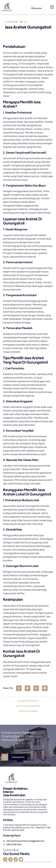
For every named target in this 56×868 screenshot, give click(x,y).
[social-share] (19, 688)
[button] (52, 7)
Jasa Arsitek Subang (28, 711)
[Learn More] (14, 757)
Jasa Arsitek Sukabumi (28, 701)
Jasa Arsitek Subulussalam (28, 706)
